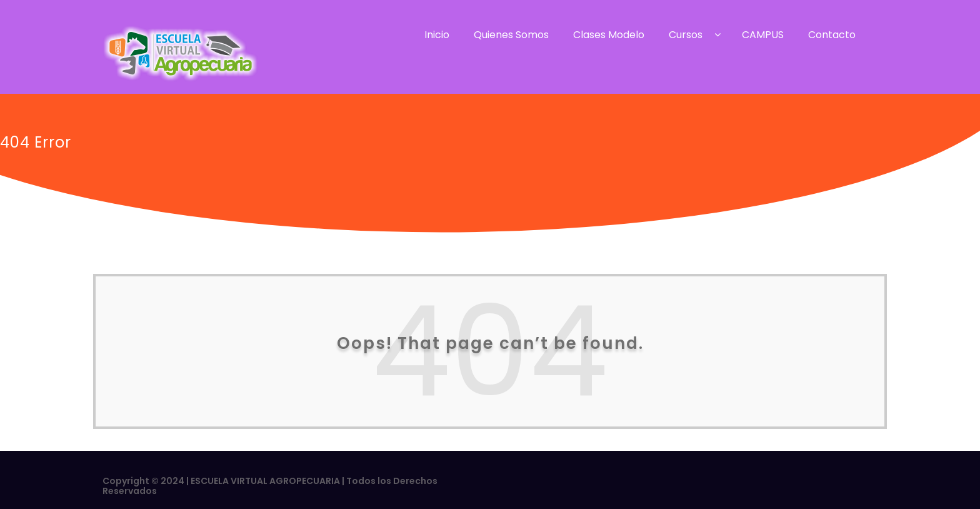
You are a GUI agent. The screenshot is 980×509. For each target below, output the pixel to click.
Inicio (437, 35)
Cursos (686, 35)
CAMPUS (763, 35)
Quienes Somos (511, 35)
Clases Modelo (609, 35)
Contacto (832, 35)
